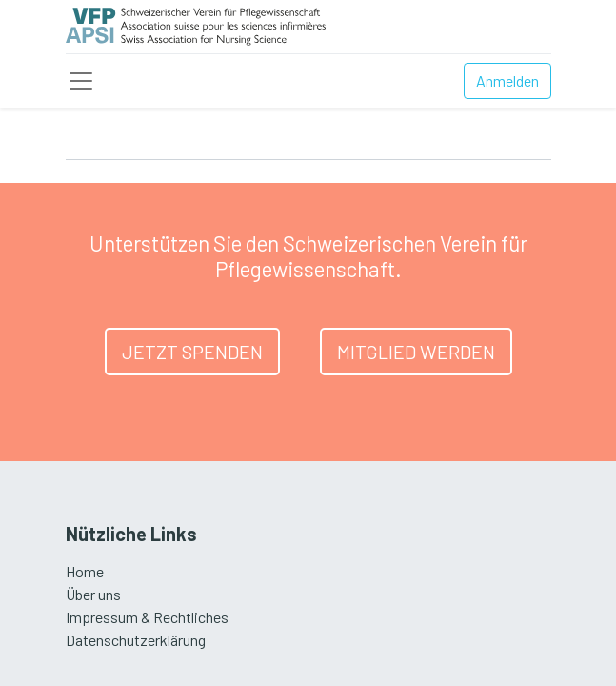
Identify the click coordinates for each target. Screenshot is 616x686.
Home (85, 571)
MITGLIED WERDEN (416, 352)
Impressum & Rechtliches (147, 617)
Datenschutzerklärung (136, 640)
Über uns (93, 594)
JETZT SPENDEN (192, 352)
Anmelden (507, 81)
